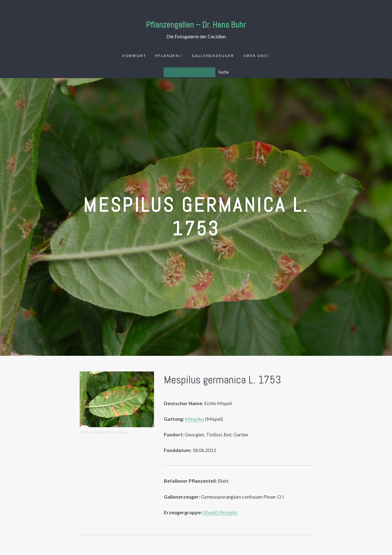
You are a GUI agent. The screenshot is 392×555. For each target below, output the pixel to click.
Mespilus (195, 419)
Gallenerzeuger (213, 56)
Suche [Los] (224, 72)
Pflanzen (167, 56)
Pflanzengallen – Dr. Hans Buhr (196, 25)
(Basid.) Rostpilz (220, 512)
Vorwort (134, 56)
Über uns (255, 56)
